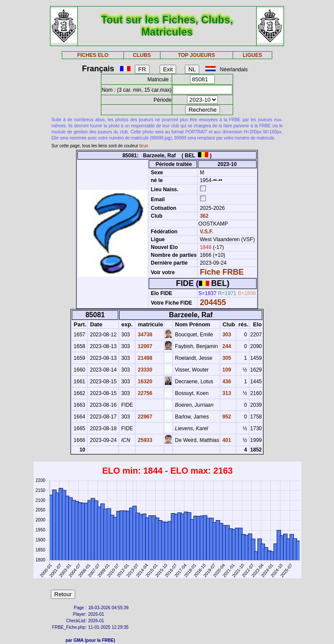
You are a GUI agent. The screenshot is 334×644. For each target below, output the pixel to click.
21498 (144, 358)
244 (226, 346)
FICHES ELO (93, 55)
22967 (144, 417)
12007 (144, 346)
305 (226, 358)
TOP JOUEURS (197, 55)
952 (226, 417)
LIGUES (252, 55)
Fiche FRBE (222, 272)
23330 (144, 370)
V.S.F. (206, 232)
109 (226, 370)
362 (203, 216)
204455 (213, 302)
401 (226, 440)
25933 (144, 440)
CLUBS (142, 55)
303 (226, 335)
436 (226, 382)
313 (226, 393)
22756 (144, 393)
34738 (144, 335)
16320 (144, 382)
